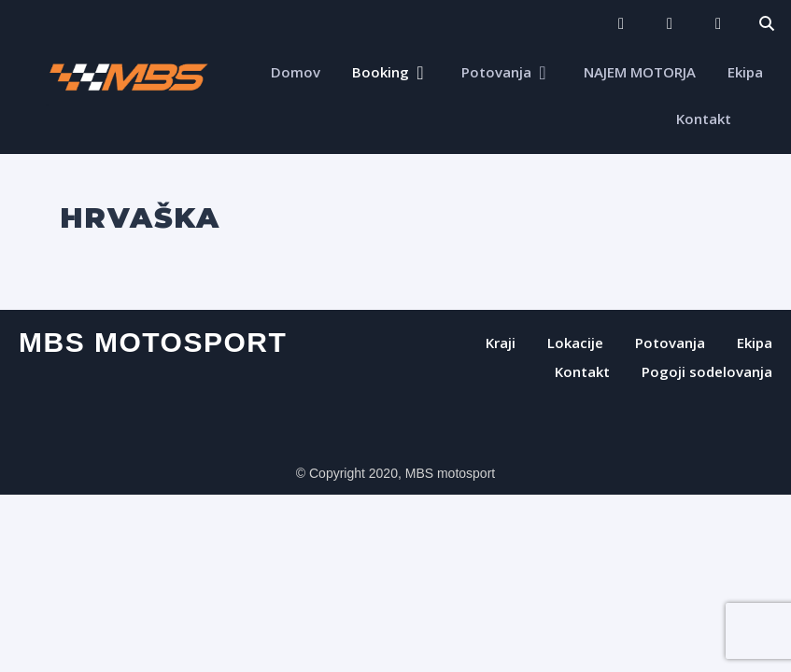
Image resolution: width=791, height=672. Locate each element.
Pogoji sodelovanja (707, 371)
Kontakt (704, 119)
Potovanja (496, 72)
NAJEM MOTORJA (640, 72)
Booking (381, 72)
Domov (296, 72)
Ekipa (745, 72)
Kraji (501, 343)
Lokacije (575, 343)
